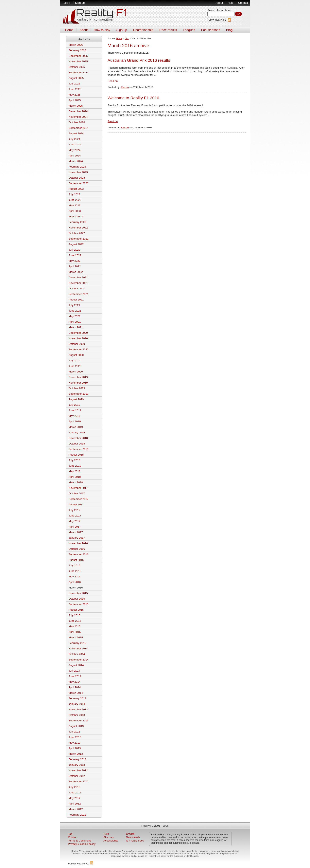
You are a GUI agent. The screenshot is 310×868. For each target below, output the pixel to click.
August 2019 (76, 399)
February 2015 (77, 643)
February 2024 (77, 167)
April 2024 (75, 156)
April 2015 (75, 632)
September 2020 (79, 349)
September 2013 (79, 721)
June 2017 (75, 516)
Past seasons (211, 30)
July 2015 (74, 615)
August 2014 (76, 665)
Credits (130, 834)
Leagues (189, 30)
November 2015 (78, 593)
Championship (143, 30)
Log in (67, 3)
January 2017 (77, 538)
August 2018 (76, 455)
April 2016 (75, 582)
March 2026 (76, 45)
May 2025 (75, 95)
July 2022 (74, 250)
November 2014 (78, 649)
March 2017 (76, 532)
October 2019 (77, 388)
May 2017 (75, 521)
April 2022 (75, 266)
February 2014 (77, 698)
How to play (102, 30)
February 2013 (77, 759)
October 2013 (77, 715)
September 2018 (79, 449)
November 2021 (78, 283)
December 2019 (78, 377)
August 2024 (76, 133)
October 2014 (77, 654)
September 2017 (79, 499)
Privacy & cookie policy (82, 844)
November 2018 (78, 438)
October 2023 (77, 178)
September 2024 (79, 128)
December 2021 (78, 277)
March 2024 (76, 161)
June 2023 (75, 200)
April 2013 (75, 748)
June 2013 (75, 737)
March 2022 (76, 272)
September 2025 (79, 72)
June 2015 (75, 621)
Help (231, 3)
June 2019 (75, 410)
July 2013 (74, 732)
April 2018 (75, 477)
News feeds (133, 837)
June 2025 (75, 89)
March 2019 (76, 427)
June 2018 (75, 466)
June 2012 (75, 793)
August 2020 (76, 355)
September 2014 (79, 660)
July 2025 (74, 84)
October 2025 (77, 67)
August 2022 (76, 244)
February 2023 (77, 222)
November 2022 (78, 228)
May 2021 (75, 316)
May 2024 (75, 150)
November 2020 (78, 338)
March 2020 (76, 372)
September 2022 (79, 239)
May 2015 (75, 626)
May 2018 (75, 471)
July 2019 (74, 405)
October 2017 (77, 493)
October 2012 (77, 776)
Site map (109, 837)
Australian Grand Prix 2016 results (139, 60)
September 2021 (79, 294)
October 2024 (77, 122)
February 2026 (77, 50)
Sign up (80, 3)
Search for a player (219, 10)
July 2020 (74, 361)
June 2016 (75, 571)
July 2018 (74, 460)
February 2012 (77, 815)
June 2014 (75, 676)
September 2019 (79, 394)
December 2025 (78, 56)
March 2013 (76, 754)
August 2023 (76, 189)
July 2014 (74, 671)
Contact (243, 3)
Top (70, 834)
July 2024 (74, 139)
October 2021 (77, 289)
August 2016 (76, 560)
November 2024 (78, 117)
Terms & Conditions (80, 841)
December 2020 (78, 333)
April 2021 (75, 322)
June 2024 (75, 145)
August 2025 (76, 78)
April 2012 (75, 804)
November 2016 (78, 543)
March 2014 (76, 693)
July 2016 (74, 565)
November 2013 (78, 709)
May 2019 (75, 416)
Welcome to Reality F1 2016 (133, 98)
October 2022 (77, 233)
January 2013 (77, 765)
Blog (229, 30)
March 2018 (76, 482)
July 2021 (74, 305)
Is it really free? (135, 841)
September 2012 (79, 781)
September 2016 (79, 554)
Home (69, 30)
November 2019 (78, 383)
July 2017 (74, 510)
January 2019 (77, 433)
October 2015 (77, 599)
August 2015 (76, 610)
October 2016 (77, 549)
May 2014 (75, 682)
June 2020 (75, 366)
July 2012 (74, 787)
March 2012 (76, 809)
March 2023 (76, 217)
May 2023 (75, 205)
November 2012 (78, 770)
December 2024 (78, 111)
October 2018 (77, 444)
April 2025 (75, 100)
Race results (168, 30)
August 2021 (76, 300)
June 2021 (75, 311)
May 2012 (75, 798)
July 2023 (74, 194)
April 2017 (75, 527)
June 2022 (75, 255)
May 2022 (75, 261)
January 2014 (77, 704)
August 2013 (76, 726)
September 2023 (79, 183)
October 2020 (77, 344)
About (219, 3)
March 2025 (76, 106)
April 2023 (75, 211)
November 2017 (78, 488)
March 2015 (76, 637)
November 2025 (78, 61)
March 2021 (76, 327)
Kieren (125, 87)
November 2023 (78, 172)
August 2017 (76, 505)
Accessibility (111, 841)
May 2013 (75, 743)
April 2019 (75, 421)
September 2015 (79, 604)
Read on (113, 81)
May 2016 (75, 577)
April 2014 (75, 687)
